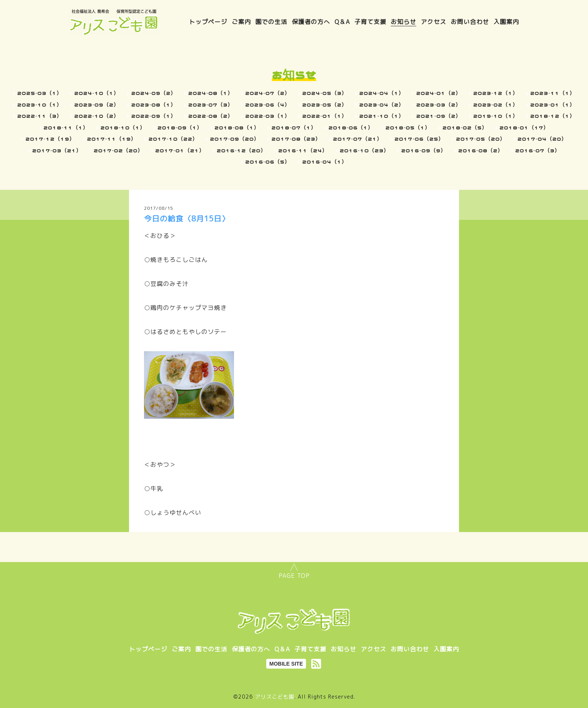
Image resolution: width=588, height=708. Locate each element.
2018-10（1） (123, 128)
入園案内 (506, 22)
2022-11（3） (40, 116)
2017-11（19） (112, 139)
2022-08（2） (211, 116)
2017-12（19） (50, 139)
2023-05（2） (325, 105)
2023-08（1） (154, 105)
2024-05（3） (325, 93)
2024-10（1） (97, 93)
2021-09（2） (439, 116)
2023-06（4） (268, 105)
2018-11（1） (66, 128)
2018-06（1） (351, 128)
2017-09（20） (235, 139)
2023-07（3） (211, 105)
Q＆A (342, 22)
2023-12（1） (496, 93)
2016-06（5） (268, 162)
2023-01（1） (553, 105)
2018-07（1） (294, 128)
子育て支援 (370, 22)
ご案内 (241, 22)
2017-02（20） (118, 150)
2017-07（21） (358, 139)
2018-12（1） (553, 116)
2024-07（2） (268, 93)
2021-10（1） (382, 116)
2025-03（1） (40, 93)
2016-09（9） (424, 150)
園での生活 (271, 22)
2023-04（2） (382, 105)
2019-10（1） (496, 116)
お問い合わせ (470, 22)
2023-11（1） (553, 93)
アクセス (433, 22)
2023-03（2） (439, 105)
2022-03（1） (268, 116)
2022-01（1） (325, 116)
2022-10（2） (97, 116)
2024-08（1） (211, 93)
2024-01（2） (439, 93)
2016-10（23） (364, 150)
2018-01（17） (524, 128)
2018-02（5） (465, 128)
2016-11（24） (303, 150)
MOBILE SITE (286, 664)
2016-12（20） (241, 150)
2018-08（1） (237, 128)
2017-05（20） (481, 139)
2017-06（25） (419, 139)
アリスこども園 (275, 697)
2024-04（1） (382, 93)
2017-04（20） (542, 139)
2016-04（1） (325, 162)
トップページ (208, 22)
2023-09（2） (97, 105)
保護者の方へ (311, 22)
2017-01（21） (180, 150)
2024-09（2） (154, 93)
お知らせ (403, 22)
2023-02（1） (496, 105)
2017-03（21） (57, 150)
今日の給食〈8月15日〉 (187, 218)
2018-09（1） (180, 128)
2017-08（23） (296, 139)
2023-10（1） (40, 105)
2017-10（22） (173, 139)
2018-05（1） (408, 128)
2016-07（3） (538, 150)
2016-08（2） (481, 150)
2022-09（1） (154, 116)
